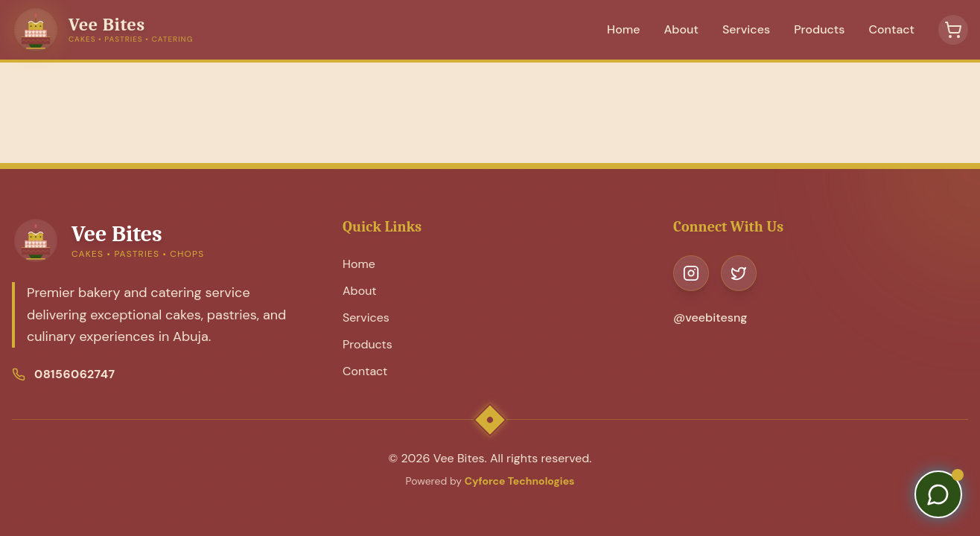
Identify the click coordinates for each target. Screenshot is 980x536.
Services (746, 29)
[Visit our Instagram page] (691, 273)
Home (623, 29)
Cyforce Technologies (520, 481)
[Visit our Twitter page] (739, 273)
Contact (891, 29)
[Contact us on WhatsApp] (938, 494)
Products (819, 29)
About (681, 29)
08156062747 (74, 374)
